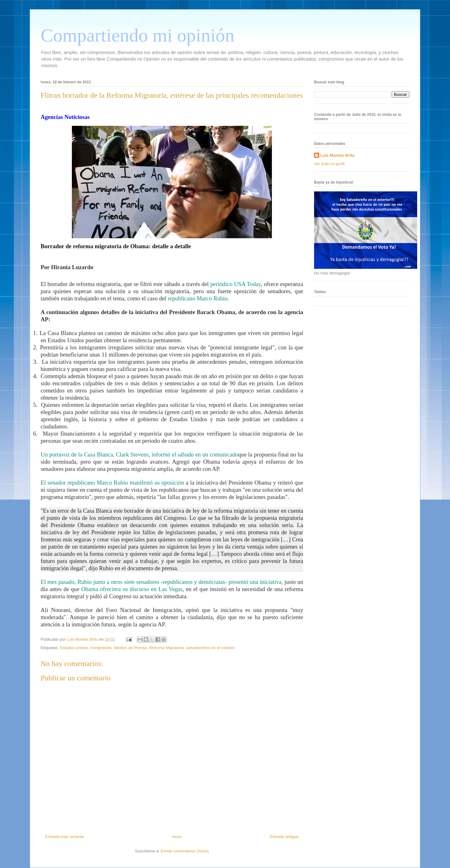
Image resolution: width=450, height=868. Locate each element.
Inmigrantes (101, 648)
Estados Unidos (74, 648)
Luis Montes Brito (83, 639)
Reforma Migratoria (166, 648)
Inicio (177, 837)
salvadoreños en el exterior (210, 648)
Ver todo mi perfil (329, 164)
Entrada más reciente (65, 837)
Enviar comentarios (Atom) (185, 851)
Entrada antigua (284, 837)
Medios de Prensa (130, 648)
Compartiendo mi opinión (137, 35)
